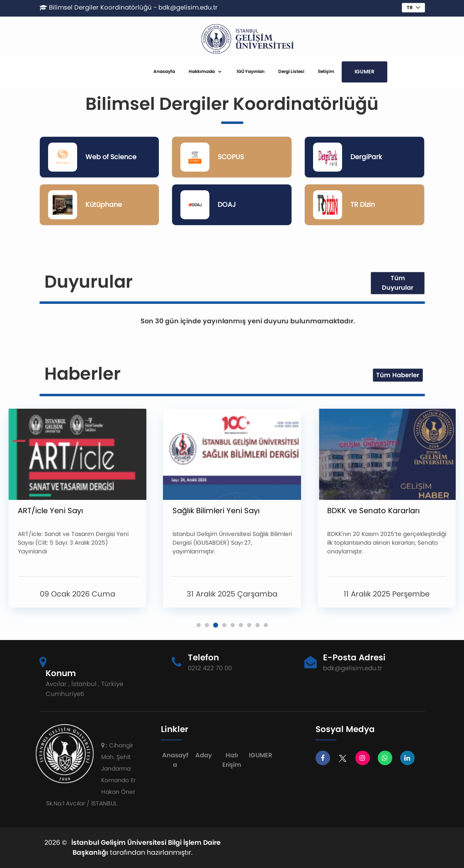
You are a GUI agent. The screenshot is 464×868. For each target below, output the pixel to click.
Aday (204, 755)
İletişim (326, 72)
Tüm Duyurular (398, 283)
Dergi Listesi (291, 72)
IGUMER (364, 72)
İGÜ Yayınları (251, 72)
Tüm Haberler (398, 375)
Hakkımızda (202, 72)
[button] (199, 625)
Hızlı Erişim (232, 760)
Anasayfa (164, 72)
